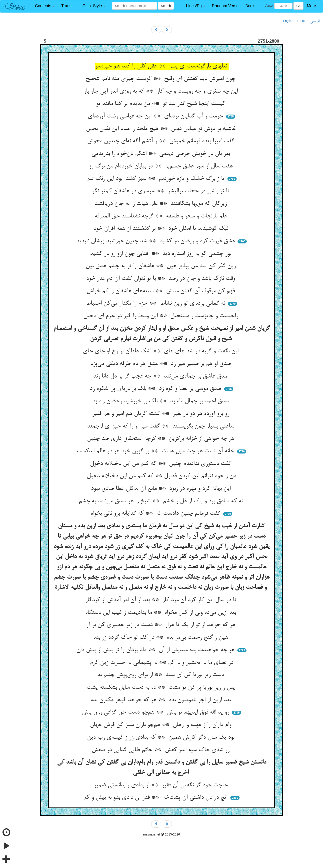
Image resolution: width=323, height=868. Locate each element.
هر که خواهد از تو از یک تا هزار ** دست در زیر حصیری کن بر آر (162, 625)
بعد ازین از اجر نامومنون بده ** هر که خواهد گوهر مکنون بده (161, 700)
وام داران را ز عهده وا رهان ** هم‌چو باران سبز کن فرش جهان (161, 725)
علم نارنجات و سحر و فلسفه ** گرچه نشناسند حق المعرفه (161, 216)
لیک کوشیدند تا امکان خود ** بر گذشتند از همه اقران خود (162, 229)
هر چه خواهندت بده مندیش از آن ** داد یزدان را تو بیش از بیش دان (156, 650)
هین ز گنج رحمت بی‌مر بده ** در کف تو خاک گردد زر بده (162, 638)
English (288, 21)
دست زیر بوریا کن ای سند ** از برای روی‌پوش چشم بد (161, 675)
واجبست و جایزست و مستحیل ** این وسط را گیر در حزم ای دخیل (162, 316)
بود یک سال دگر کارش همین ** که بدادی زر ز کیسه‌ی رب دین (162, 738)
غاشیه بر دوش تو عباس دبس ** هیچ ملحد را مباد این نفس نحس (162, 129)
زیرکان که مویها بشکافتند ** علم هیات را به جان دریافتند (162, 204)
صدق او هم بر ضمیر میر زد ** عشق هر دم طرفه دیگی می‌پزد (161, 364)
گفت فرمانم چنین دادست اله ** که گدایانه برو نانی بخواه (156, 514)
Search (166, 6)
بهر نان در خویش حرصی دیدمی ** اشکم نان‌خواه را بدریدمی (162, 154)
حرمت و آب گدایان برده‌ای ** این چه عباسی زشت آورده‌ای (156, 116)
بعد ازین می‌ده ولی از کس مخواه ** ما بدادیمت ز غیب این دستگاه (161, 613)
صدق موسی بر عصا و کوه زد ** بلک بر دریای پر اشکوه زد (156, 389)
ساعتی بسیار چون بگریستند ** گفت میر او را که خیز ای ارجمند (161, 426)
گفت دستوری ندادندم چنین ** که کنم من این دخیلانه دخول (161, 464)
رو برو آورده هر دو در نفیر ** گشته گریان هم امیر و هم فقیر (162, 414)
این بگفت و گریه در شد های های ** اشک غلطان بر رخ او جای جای (161, 351)
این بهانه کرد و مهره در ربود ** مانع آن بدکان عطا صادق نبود (162, 489)
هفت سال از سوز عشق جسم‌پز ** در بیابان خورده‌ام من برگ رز (162, 166)
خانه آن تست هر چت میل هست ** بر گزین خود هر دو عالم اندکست (156, 451)
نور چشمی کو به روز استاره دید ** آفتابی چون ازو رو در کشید (161, 254)
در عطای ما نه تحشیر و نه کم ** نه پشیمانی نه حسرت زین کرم (162, 663)
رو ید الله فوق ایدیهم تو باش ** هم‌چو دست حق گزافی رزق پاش (156, 712)
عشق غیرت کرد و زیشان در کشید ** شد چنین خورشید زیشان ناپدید (156, 241)
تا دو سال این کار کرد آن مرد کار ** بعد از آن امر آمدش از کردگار (162, 600)
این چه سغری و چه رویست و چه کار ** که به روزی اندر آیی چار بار (162, 91)
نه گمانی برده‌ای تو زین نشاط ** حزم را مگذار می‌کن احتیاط (156, 304)
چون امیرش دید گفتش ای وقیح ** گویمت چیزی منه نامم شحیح (161, 79)
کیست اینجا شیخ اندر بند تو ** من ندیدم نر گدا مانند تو (161, 104)
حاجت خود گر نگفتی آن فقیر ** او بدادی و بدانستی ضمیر (162, 785)
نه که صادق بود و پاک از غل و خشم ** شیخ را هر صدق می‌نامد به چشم (161, 501)
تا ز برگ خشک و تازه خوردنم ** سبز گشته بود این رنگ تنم (156, 179)
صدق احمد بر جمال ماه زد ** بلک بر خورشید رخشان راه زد (161, 401)
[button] (45, 6)
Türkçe (302, 21)
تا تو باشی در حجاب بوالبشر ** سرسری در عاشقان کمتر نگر (161, 191)
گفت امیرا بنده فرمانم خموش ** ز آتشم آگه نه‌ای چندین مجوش (162, 141)
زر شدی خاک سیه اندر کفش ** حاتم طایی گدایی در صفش (161, 750)
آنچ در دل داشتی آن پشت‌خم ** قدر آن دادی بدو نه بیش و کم (156, 798)
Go (298, 6)
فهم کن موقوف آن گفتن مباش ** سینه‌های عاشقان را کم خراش (161, 291)
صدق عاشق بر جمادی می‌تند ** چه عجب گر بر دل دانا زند (162, 376)
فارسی (315, 21)
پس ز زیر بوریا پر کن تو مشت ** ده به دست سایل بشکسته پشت (162, 688)
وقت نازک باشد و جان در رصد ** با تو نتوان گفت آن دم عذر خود (161, 279)
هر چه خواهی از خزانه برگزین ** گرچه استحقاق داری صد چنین (162, 439)
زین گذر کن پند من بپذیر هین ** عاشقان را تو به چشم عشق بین (162, 266)
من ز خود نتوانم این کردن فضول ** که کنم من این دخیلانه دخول (161, 476)
